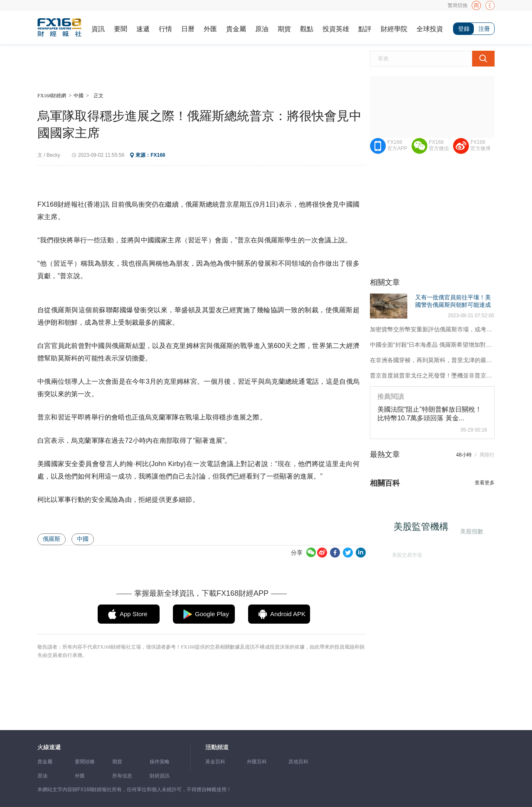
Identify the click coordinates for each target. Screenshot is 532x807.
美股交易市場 (406, 553)
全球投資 (430, 29)
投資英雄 (336, 29)
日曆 (188, 29)
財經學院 (394, 29)
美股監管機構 (423, 529)
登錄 (464, 29)
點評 (365, 29)
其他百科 (298, 762)
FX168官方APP (397, 145)
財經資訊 (160, 776)
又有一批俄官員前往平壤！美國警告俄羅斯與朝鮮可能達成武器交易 (453, 305)
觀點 (307, 29)
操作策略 (160, 762)
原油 (262, 29)
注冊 (484, 29)
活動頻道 (217, 747)
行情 (165, 29)
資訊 (98, 29)
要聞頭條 (85, 762)
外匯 (210, 29)
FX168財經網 (52, 96)
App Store (134, 614)
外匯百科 (257, 762)
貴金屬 (236, 29)
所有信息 (122, 776)
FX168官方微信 (439, 145)
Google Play (212, 614)
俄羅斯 (52, 539)
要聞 (121, 29)
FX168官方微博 (480, 145)
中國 (79, 96)
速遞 (143, 29)
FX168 (158, 155)
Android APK (288, 614)
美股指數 (471, 531)
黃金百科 (215, 762)
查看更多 (485, 483)
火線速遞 (49, 747)
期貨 (284, 29)
